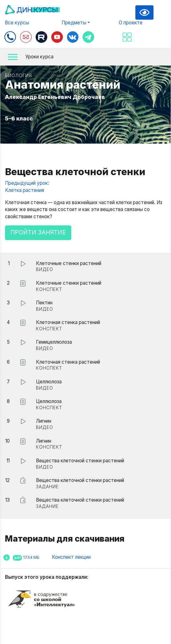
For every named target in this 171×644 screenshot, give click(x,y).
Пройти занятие (38, 232)
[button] (85, 57)
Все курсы (17, 23)
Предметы (74, 23)
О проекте (131, 23)
